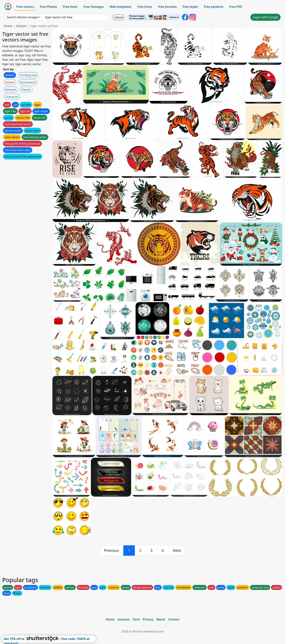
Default (10, 75)
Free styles (190, 7)
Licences (124, 619)
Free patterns (214, 7)
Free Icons (145, 7)
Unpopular (12, 97)
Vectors (21, 26)
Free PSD (236, 7)
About (161, 619)
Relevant (11, 90)
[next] (177, 550)
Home (8, 26)
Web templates (120, 7)
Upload (119, 17)
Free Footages (94, 7)
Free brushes (167, 7)
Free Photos (48, 7)
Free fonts (70, 7)
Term (136, 619)
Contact (174, 619)
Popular (26, 90)
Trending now (28, 75)
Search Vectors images (22, 17)
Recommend (28, 82)
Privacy (148, 619)
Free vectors (25, 7)
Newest (10, 82)
